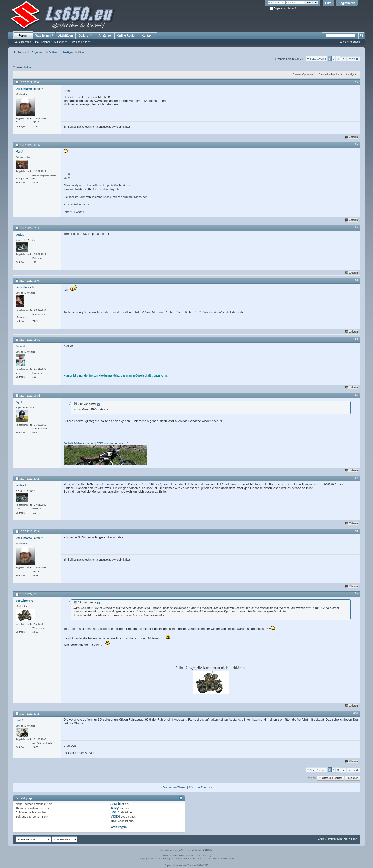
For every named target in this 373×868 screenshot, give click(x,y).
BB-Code (115, 804)
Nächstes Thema (199, 787)
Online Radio (126, 36)
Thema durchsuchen (329, 74)
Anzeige (350, 74)
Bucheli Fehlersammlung (79, 443)
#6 (356, 395)
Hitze (28, 67)
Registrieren (347, 3)
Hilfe (328, 3)
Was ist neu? (44, 36)
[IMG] (113, 812)
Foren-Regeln (118, 827)
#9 (356, 594)
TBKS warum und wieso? (112, 443)
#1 (356, 82)
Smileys (115, 808)
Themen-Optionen (303, 74)
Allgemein (38, 52)
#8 (356, 531)
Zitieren (352, 137)
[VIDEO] (115, 817)
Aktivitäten (66, 36)
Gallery (85, 35)
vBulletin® (180, 856)
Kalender (46, 42)
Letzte (353, 59)
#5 (356, 339)
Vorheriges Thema (175, 787)
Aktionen (59, 42)
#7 (356, 478)
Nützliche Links (78, 42)
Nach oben (352, 778)
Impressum (335, 839)
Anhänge (105, 36)
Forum (23, 36)
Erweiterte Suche (350, 42)
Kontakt (147, 36)
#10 (356, 713)
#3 (356, 228)
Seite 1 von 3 (318, 59)
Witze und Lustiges (61, 52)
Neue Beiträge (23, 42)
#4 (356, 280)
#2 (356, 145)
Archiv (322, 839)
